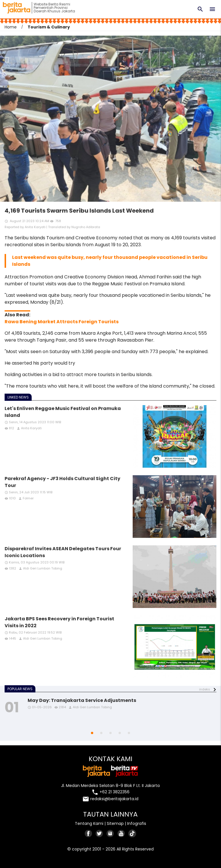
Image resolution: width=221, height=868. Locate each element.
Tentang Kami (89, 823)
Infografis (137, 823)
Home (11, 27)
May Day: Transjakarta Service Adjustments (82, 700)
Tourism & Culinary (49, 27)
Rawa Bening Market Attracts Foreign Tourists (62, 322)
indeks (205, 689)
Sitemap (115, 823)
